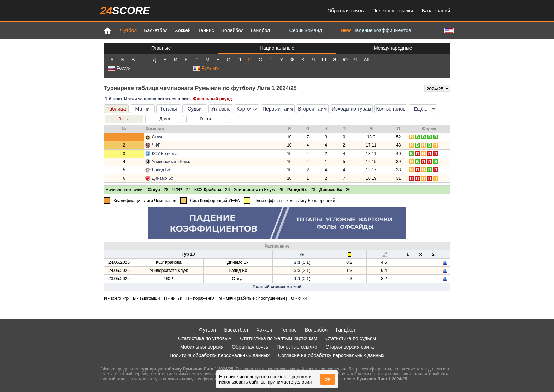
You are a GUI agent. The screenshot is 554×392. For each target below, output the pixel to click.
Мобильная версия (202, 347)
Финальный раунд (212, 99)
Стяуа (158, 137)
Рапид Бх (161, 170)
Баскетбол (156, 30)
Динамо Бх (163, 178)
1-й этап (113, 99)
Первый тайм (278, 109)
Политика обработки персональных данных (220, 355)
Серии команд (306, 30)
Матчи (143, 109)
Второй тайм (312, 109)
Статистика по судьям (351, 338)
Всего (124, 119)
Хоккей (183, 30)
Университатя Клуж (171, 162)
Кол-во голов (391, 109)
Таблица (116, 109)
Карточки (247, 109)
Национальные (277, 48)
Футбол (128, 30)
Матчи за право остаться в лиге (157, 99)
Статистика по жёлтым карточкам (279, 338)
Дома (165, 119)
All (366, 60)
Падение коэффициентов (376, 30)
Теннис (206, 30)
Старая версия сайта (350, 347)
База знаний (436, 11)
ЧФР (156, 145)
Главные (161, 48)
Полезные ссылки (393, 11)
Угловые (221, 109)
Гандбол (260, 30)
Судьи (195, 109)
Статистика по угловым (205, 338)
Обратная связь (345, 11)
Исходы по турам (351, 109)
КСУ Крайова (165, 154)
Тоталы (168, 109)
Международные (393, 48)
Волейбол (232, 30)
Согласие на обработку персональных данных (331, 355)
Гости (205, 119)
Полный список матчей (277, 287)
